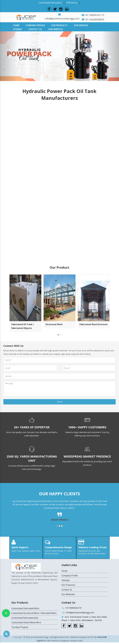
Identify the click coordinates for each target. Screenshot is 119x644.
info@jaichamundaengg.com (62, 18)
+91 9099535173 (94, 15)
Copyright (18, 639)
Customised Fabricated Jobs (25, 621)
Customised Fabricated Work (26, 608)
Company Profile (35, 25)
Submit (60, 402)
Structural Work (54, 324)
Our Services (81, 25)
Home (16, 25)
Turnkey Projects (20, 631)
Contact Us (35, 29)
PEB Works (72, 3)
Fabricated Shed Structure (94, 324)
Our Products (59, 25)
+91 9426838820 (94, 19)
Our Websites (55, 29)
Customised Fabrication (50, 3)
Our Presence (68, 585)
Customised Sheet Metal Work (27, 626)
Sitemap (18, 29)
